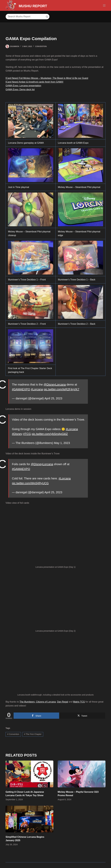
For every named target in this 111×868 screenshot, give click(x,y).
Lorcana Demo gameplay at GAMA (26, 143)
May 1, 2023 (62, 443)
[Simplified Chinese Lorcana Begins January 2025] (29, 819)
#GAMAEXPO (21, 389)
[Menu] (104, 5)
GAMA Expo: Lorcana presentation (23, 86)
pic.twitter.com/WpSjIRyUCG (30, 483)
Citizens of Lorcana (45, 702)
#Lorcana (37, 389)
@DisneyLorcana (55, 385)
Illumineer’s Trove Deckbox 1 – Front (27, 280)
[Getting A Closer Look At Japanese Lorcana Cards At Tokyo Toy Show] (29, 774)
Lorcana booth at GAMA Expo (73, 143)
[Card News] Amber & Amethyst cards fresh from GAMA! (34, 82)
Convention (41, 46)
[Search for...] (25, 17)
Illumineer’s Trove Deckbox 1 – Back (77, 280)
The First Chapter (33, 734)
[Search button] (47, 17)
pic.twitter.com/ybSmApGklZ (50, 434)
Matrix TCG (79, 702)
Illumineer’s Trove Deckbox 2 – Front (27, 324)
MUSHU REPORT (40, 5)
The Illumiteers (27, 702)
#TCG (27, 434)
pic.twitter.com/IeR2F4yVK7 (62, 389)
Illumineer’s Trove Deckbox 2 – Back (77, 324)
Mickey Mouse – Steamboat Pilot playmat (79, 187)
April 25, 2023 (53, 398)
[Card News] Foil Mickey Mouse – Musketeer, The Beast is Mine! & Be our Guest (47, 78)
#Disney (17, 434)
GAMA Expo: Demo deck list (20, 89)
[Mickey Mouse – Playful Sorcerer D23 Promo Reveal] (82, 774)
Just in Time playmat (18, 187)
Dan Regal (63, 702)
